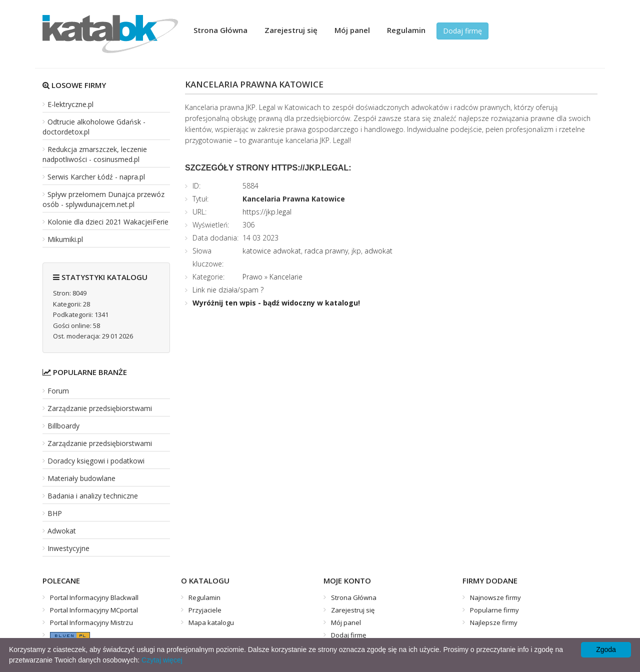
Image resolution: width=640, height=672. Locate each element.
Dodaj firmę (462, 31)
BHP (55, 513)
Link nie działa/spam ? (228, 290)
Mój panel (352, 30)
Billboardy (63, 426)
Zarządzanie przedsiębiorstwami (100, 408)
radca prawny (326, 251)
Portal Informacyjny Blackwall (94, 597)
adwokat (378, 251)
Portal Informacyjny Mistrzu (91, 622)
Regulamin (406, 30)
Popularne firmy (494, 610)
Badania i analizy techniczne (93, 496)
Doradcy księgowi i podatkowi (96, 461)
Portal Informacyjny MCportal (94, 610)
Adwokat (62, 531)
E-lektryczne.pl (70, 104)
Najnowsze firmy (495, 597)
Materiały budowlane (81, 478)
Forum (58, 391)
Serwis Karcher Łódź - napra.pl (96, 177)
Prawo (252, 277)
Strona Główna (220, 30)
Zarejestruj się (291, 30)
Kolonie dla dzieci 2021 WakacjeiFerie (108, 222)
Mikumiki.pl (65, 239)
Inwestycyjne (68, 548)
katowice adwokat (272, 251)
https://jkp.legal (267, 212)
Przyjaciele (205, 610)
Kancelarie (286, 277)
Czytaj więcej (162, 660)
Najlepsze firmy (494, 622)
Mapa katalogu (211, 622)
